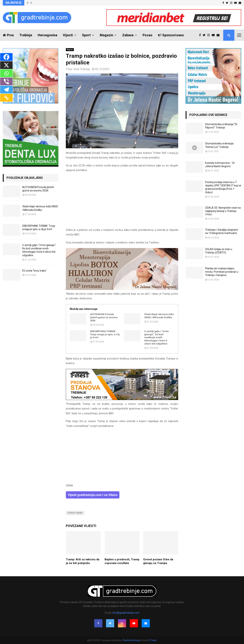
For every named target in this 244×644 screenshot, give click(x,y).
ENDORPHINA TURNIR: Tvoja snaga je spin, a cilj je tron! (105, 334)
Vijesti (68, 35)
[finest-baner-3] (122, 399)
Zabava (128, 35)
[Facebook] (6, 57)
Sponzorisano (171, 35)
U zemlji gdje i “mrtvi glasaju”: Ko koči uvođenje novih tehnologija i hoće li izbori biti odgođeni (156, 338)
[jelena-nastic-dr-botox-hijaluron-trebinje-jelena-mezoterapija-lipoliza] (122, 289)
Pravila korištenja (132, 640)
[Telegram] (6, 90)
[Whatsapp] (6, 73)
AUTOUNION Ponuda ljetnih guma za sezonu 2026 (104, 317)
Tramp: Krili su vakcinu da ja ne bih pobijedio (83, 561)
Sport (86, 35)
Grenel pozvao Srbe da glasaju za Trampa (158, 561)
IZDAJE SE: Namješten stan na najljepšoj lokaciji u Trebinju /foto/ (223, 211)
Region (70, 50)
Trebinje (26, 35)
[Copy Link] (6, 98)
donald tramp (75, 513)
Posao (147, 35)
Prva (8, 35)
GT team (152, 640)
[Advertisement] (122, 202)
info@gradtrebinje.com (126, 613)
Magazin (106, 35)
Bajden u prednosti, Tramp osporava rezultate (122, 561)
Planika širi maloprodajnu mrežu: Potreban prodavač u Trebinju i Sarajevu (222, 272)
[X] (6, 65)
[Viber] (6, 81)
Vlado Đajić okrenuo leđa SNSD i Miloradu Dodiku (159, 316)
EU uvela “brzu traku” (34, 271)
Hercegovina (47, 35)
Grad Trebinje (82, 69)
